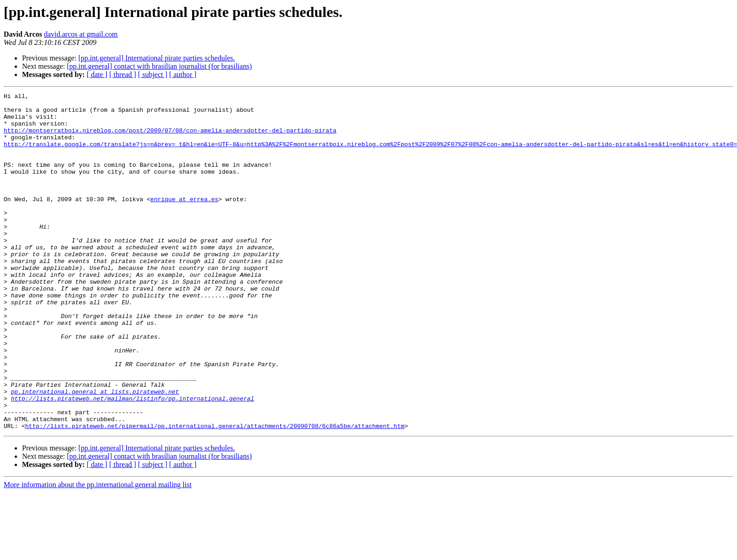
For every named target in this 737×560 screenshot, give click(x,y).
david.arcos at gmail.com (81, 34)
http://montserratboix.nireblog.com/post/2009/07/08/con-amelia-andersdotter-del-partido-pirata (170, 138)
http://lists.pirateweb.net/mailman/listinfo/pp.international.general (133, 460)
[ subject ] (153, 74)
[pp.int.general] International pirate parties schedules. (157, 58)
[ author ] (183, 74)
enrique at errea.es (184, 221)
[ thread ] (123, 74)
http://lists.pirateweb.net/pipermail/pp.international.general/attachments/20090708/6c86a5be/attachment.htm (215, 493)
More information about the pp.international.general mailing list (98, 552)
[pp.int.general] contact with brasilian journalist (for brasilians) (159, 66)
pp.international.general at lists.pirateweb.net (95, 452)
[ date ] (97, 74)
